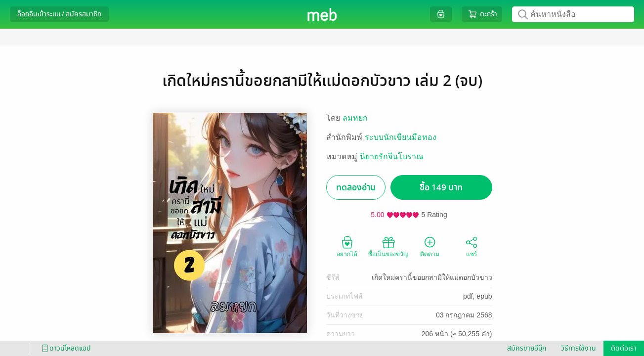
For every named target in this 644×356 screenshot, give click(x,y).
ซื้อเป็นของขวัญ (388, 246)
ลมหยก (355, 118)
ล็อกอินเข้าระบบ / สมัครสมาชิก (59, 14)
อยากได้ (347, 246)
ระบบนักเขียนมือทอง (401, 137)
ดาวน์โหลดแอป (65, 348)
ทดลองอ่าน (356, 188)
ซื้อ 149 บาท (441, 188)
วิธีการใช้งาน (579, 348)
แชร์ (472, 246)
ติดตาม (430, 246)
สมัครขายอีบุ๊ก (527, 348)
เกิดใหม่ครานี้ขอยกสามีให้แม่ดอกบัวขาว (432, 277)
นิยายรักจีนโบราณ (392, 156)
